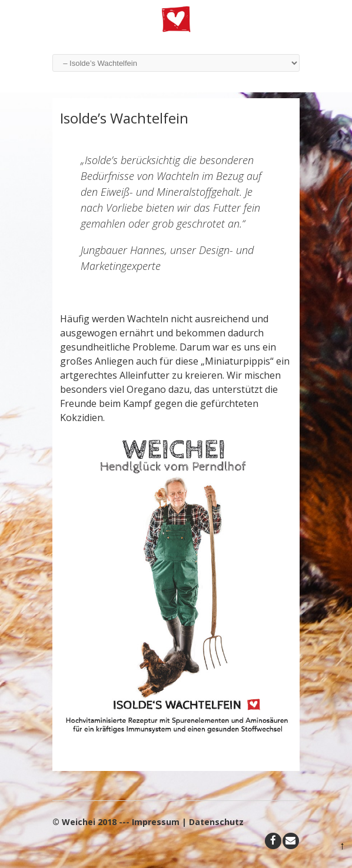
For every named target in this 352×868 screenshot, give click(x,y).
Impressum (156, 822)
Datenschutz (216, 822)
